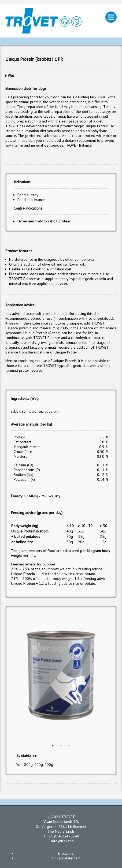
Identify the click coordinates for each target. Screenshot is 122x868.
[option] (61, 675)
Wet (11, 76)
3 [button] (69, 746)
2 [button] (61, 746)
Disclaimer (66, 853)
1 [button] (53, 746)
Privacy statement (66, 858)
